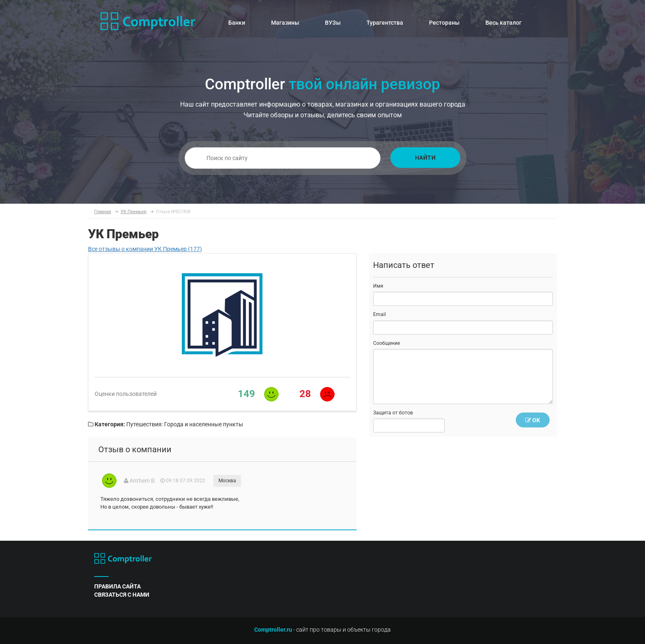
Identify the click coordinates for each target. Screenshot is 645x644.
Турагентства (385, 23)
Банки (237, 23)
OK (533, 420)
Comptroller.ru (273, 630)
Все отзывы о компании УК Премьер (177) (145, 249)
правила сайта (117, 586)
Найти (426, 158)
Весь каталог (503, 23)
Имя (378, 286)
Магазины (285, 23)
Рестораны (444, 23)
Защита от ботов (393, 413)
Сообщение (386, 343)
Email (379, 314)
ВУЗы (333, 23)
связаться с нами (122, 595)
